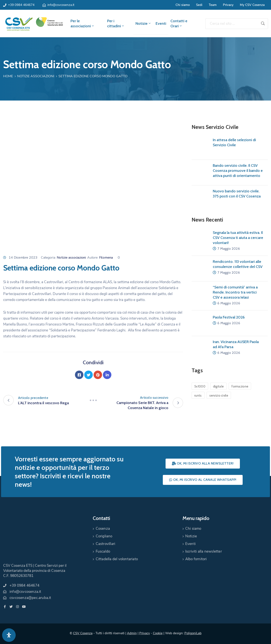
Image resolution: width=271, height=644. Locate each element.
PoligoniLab (193, 633)
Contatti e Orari (179, 23)
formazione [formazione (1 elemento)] (240, 386)
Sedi (199, 5)
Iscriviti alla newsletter (204, 551)
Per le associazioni (83, 23)
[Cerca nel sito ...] (232, 24)
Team (213, 5)
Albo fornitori (196, 559)
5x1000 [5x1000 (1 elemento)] (200, 386)
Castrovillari (106, 544)
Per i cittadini (116, 23)
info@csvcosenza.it (61, 5)
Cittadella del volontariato (117, 559)
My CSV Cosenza (252, 5)
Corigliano (104, 536)
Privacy (228, 5)
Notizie (143, 23)
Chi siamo (183, 5)
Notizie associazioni (36, 76)
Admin (132, 633)
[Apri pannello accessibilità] (9, 635)
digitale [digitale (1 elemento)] (218, 386)
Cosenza (103, 529)
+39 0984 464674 (21, 5)
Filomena (106, 258)
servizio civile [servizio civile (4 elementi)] (219, 396)
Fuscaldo (103, 551)
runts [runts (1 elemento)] (198, 396)
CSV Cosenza (83, 633)
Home (8, 76)
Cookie (158, 633)
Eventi (161, 23)
